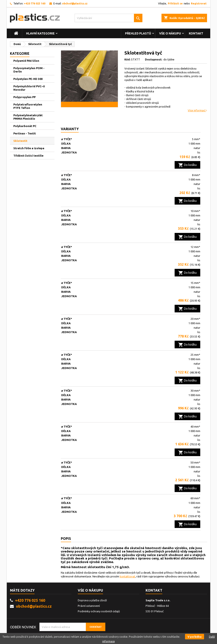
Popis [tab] (66, 539)
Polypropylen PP (24, 97)
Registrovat (199, 3)
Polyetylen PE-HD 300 (28, 79)
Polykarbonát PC (25, 126)
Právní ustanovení (89, 606)
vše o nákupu (170, 33)
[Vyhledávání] (108, 18)
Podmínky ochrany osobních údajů (99, 611)
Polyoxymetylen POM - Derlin (29, 70)
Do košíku (187, 165)
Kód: (127, 59)
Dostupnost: (154, 59)
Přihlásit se (175, 3)
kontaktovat (127, 576)
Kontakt (196, 33)
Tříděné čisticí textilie (28, 156)
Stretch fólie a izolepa (29, 148)
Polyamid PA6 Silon (26, 61)
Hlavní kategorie (40, 33)
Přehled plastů (138, 33)
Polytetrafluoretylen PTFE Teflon (28, 106)
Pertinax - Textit (25, 133)
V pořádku (195, 637)
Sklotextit (20, 141)
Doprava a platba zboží (92, 600)
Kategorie (20, 53)
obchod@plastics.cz (75, 3)
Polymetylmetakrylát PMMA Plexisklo (28, 117)
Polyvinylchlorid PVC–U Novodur (29, 88)
